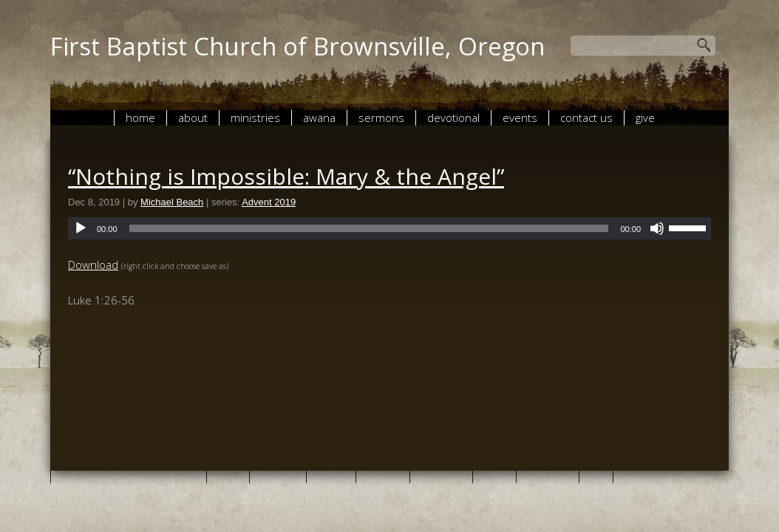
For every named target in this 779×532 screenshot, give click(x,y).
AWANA (319, 117)
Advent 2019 (269, 202)
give (645, 117)
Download (93, 265)
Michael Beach (172, 202)
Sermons (381, 117)
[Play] (81, 228)
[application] (389, 228)
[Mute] (657, 228)
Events (520, 117)
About (193, 117)
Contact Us (586, 117)
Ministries (255, 117)
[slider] (369, 228)
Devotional (453, 117)
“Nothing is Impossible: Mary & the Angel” (286, 176)
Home (140, 117)
